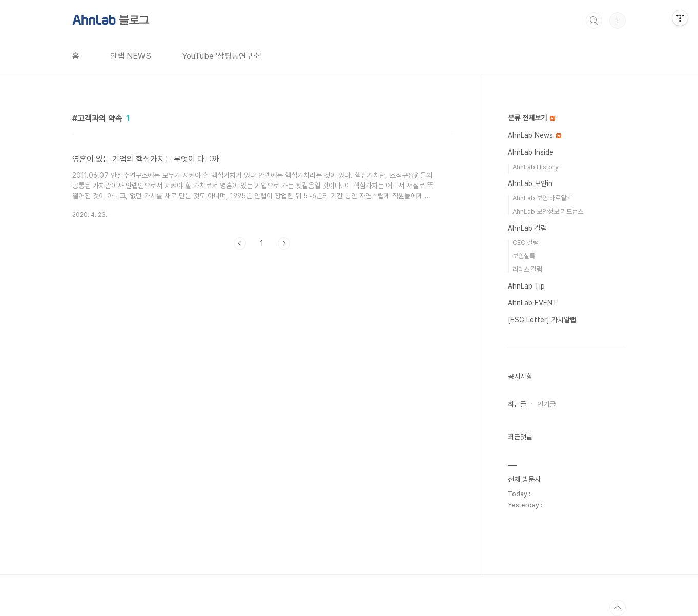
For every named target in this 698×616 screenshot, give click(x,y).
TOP (618, 608)
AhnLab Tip (526, 286)
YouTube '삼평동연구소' (222, 56)
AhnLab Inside (531, 152)
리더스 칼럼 (527, 269)
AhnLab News (535, 135)
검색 (594, 20)
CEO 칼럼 (526, 243)
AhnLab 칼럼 (527, 228)
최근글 (517, 404)
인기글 (546, 404)
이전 (240, 243)
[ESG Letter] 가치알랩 (542, 320)
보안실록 (524, 256)
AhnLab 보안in (530, 183)
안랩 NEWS (131, 56)
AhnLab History (536, 167)
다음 (284, 243)
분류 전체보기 (531, 118)
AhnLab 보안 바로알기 (542, 198)
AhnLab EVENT (532, 303)
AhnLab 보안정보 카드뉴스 (548, 211)
